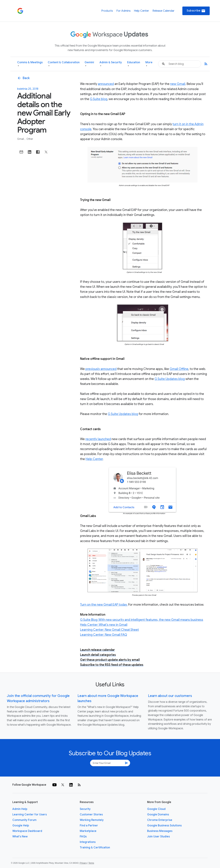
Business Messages (160, 831)
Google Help (21, 826)
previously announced (101, 369)
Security (85, 809)
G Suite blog (99, 99)
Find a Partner (89, 826)
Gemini (89, 64)
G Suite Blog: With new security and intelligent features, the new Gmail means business (142, 620)
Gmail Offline (179, 369)
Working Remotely (92, 820)
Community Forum (24, 820)
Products (107, 11)
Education (134, 64)
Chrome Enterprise (160, 820)
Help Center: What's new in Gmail (104, 625)
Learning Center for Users (30, 815)
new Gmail (178, 84)
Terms (91, 863)
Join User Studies (158, 837)
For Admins (123, 11)
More (149, 64)
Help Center (141, 11)
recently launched (98, 439)
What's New (20, 837)
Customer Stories (91, 815)
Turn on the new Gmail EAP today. (104, 605)
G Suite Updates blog (170, 379)
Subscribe (196, 11)
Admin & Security (111, 64)
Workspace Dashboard (27, 831)
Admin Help (20, 809)
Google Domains (158, 815)
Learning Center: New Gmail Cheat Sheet (109, 630)
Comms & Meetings (30, 64)
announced (106, 84)
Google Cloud (156, 809)
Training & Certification (95, 848)
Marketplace (88, 831)
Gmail (21, 139)
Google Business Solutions (164, 826)
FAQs (83, 837)
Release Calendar (163, 11)
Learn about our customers (170, 696)
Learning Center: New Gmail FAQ (104, 635)
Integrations (88, 842)
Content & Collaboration (64, 64)
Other (30, 139)
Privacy (83, 863)
